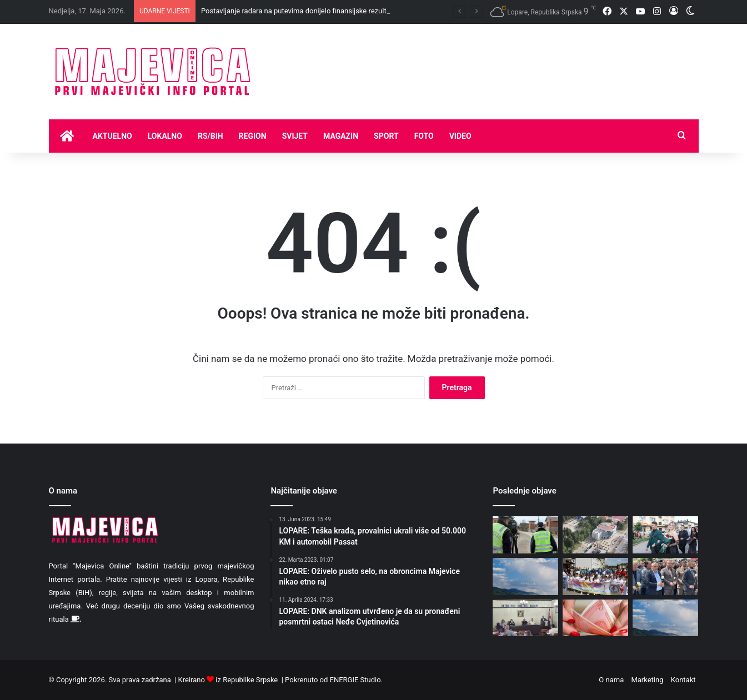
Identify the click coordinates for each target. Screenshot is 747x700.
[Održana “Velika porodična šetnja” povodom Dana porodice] (595, 576)
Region (253, 136)
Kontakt (683, 680)
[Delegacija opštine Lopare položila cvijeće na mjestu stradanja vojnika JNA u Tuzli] (665, 576)
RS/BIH (210, 136)
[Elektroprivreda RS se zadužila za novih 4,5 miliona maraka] (595, 535)
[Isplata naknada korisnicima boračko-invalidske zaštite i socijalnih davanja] (595, 618)
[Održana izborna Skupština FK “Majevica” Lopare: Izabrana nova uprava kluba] (525, 618)
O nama (611, 680)
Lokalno (165, 136)
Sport (386, 136)
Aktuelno (112, 136)
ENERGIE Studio (355, 680)
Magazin (341, 136)
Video (460, 136)
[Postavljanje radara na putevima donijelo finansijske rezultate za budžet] (525, 535)
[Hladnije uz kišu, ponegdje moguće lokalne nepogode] (525, 576)
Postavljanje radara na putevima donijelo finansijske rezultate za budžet (315, 11)
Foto (424, 136)
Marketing (647, 680)
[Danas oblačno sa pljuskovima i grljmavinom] (665, 618)
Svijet (295, 136)
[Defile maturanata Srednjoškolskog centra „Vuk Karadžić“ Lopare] (665, 535)
